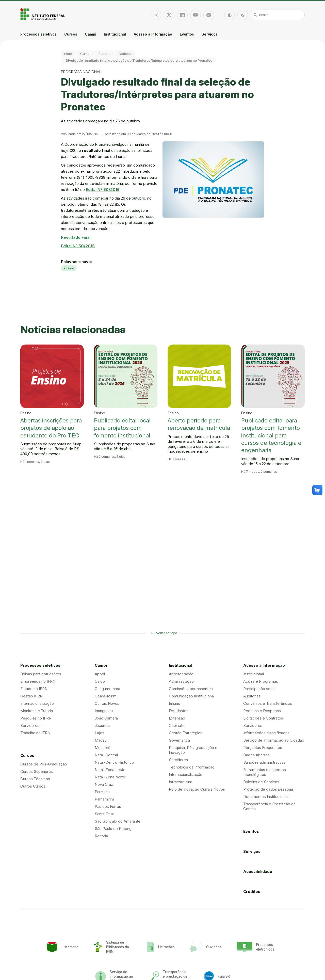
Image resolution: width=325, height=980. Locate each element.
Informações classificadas (266, 733)
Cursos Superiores (37, 771)
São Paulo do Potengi (113, 829)
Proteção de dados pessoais (269, 789)
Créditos (252, 892)
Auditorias (252, 696)
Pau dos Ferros (108, 806)
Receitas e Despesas (262, 711)
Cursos (71, 34)
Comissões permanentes (191, 689)
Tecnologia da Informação (192, 767)
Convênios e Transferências (268, 703)
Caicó (100, 681)
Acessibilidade (258, 871)
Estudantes (179, 711)
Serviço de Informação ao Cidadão (274, 740)
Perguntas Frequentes (263, 748)
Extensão (177, 718)
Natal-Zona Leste (110, 770)
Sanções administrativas (264, 762)
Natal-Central (106, 755)
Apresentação (181, 674)
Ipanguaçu (104, 711)
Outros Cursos (33, 786)
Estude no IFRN (34, 689)
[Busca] (278, 15)
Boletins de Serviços (261, 782)
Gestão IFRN (31, 696)
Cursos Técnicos (35, 779)
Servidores (30, 725)
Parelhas (102, 792)
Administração (181, 681)
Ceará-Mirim (106, 696)
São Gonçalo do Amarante (118, 821)
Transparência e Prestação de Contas (270, 806)
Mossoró (103, 748)
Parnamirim (104, 799)
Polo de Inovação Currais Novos (197, 789)
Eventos (187, 34)
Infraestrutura (181, 782)
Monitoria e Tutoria (37, 711)
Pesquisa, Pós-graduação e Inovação (193, 750)
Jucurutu (102, 725)
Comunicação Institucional (192, 696)
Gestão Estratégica (186, 733)
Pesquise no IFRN (36, 718)
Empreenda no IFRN (38, 681)
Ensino (175, 703)
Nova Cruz (104, 784)
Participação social (260, 689)
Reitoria (104, 54)
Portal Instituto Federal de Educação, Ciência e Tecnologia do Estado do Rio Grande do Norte (43, 14)
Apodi (100, 674)
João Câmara (106, 718)
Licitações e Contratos (263, 718)
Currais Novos (107, 703)
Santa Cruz (104, 814)
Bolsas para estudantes (41, 674)
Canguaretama (107, 689)
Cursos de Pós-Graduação (44, 764)
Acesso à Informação (153, 34)
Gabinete (177, 725)
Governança (179, 740)
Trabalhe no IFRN (35, 733)
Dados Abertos (256, 755)
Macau (101, 740)
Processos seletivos (38, 34)
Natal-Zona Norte (110, 777)
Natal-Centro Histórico (114, 762)
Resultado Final (76, 237)
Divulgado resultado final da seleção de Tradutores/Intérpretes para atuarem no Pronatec (139, 60)
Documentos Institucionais (266, 797)
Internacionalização (37, 703)
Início (68, 54)
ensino (69, 268)
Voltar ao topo (167, 633)
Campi (91, 34)
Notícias (125, 54)
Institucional (115, 34)
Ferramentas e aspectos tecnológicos (265, 772)
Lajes (100, 733)
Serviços (210, 34)
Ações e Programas (261, 681)
